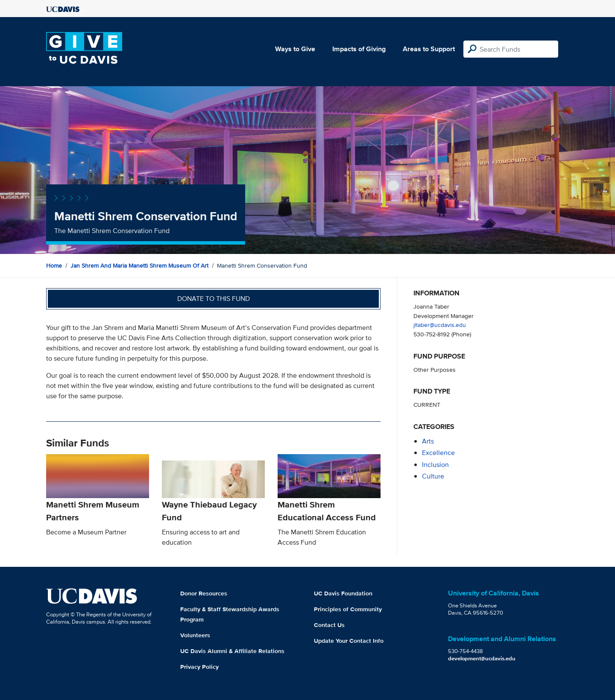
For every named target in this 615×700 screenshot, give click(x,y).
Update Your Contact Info (349, 641)
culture (433, 476)
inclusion (435, 465)
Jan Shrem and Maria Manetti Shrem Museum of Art (139, 265)
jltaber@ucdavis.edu (440, 325)
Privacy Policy (199, 667)
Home (54, 265)
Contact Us (329, 625)
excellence (438, 453)
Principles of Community (348, 609)
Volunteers (195, 635)
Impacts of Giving (359, 49)
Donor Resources (204, 593)
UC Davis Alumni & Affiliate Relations (232, 651)
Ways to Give (295, 49)
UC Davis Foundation (343, 593)
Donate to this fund (214, 299)
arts (428, 441)
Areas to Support (429, 49)
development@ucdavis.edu (482, 658)
